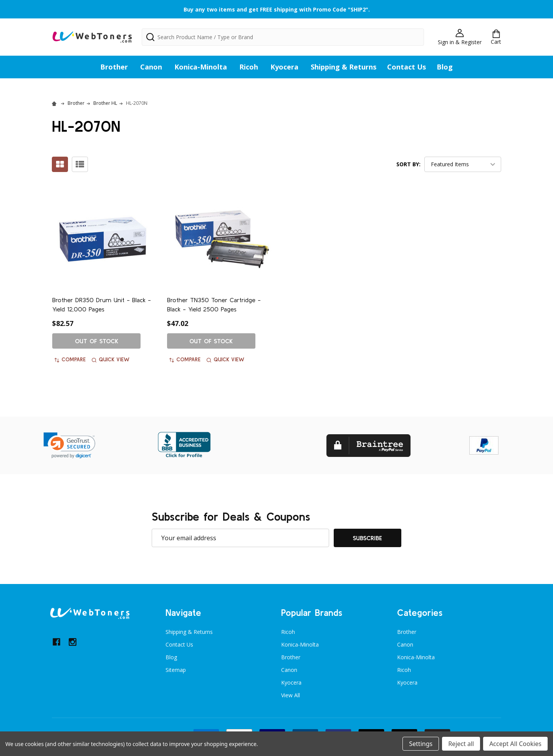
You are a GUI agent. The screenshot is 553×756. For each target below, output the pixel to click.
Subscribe (368, 538)
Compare (70, 359)
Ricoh (249, 67)
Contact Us (406, 67)
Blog (445, 67)
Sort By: (408, 164)
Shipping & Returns (344, 67)
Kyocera (284, 67)
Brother (114, 67)
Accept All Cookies (515, 744)
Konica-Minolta (201, 67)
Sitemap (176, 670)
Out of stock (97, 341)
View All (291, 695)
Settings (421, 744)
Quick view (111, 359)
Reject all (461, 744)
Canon (151, 67)
